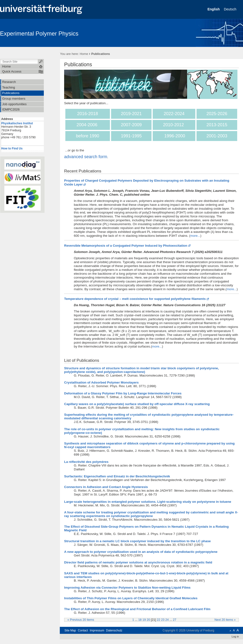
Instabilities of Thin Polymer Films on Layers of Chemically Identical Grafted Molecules (131, 598)
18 (140, 620)
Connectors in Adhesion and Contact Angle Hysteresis (106, 487)
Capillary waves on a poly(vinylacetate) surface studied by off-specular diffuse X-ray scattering (137, 404)
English (214, 9)
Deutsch (231, 9)
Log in (235, 637)
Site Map (70, 630)
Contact (83, 630)
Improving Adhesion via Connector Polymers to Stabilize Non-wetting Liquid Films (127, 588)
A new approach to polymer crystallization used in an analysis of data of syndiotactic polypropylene (141, 552)
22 (159, 620)
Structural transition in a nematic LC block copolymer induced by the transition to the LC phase (137, 541)
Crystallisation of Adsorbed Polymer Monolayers (101, 382)
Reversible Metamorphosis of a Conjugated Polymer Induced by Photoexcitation (126, 246)
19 (144, 620)
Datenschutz (114, 630)
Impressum (97, 630)
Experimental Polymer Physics (39, 33)
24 (167, 620)
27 (175, 620)
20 (148, 620)
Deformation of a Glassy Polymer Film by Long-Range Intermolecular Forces (123, 393)
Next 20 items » (225, 620)
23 (163, 620)
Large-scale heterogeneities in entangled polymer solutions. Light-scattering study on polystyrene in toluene (148, 502)
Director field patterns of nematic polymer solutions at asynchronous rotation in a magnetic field (138, 562)
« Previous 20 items (81, 620)
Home (84, 54)
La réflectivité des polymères (86, 462)
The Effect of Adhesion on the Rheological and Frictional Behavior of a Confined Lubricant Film (137, 609)
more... (195, 236)
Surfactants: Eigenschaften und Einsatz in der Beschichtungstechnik (117, 476)
